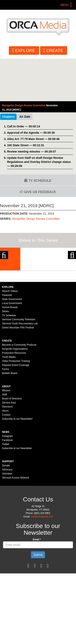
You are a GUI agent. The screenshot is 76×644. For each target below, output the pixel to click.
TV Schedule (38, 181)
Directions (7, 449)
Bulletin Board (10, 416)
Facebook (7, 483)
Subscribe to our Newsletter (17, 491)
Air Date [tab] (25, 117)
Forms (5, 412)
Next (72, 269)
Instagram (7, 479)
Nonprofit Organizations (15, 391)
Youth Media (9, 400)
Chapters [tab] (8, 117)
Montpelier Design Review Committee (36, 219)
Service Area (9, 445)
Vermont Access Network (16, 520)
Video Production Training (16, 404)
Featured (7, 338)
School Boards (10, 350)
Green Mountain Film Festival (18, 370)
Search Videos (10, 334)
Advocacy (7, 512)
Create (55, 50)
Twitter (6, 487)
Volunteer (7, 516)
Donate (6, 508)
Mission (6, 433)
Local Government (12, 346)
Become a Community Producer (19, 387)
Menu (65, 5)
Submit (38, 597)
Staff (4, 437)
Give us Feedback (38, 192)
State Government (12, 342)
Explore (25, 50)
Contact (6, 457)
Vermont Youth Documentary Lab (20, 366)
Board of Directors (12, 441)
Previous (4, 269)
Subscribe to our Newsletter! (17, 461)
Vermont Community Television (19, 362)
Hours (5, 453)
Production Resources (14, 396)
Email (37, 582)
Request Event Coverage (16, 408)
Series (5, 354)
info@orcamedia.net (42, 559)
